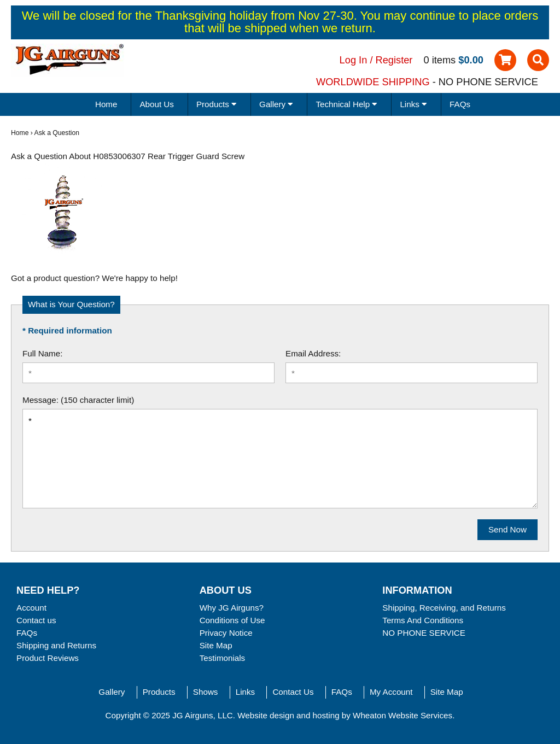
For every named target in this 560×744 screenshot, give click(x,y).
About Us (156, 104)
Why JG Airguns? (232, 608)
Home (106, 104)
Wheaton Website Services (402, 715)
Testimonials (223, 658)
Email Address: (313, 353)
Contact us (36, 620)
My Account (391, 692)
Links (245, 692)
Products (159, 692)
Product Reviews (48, 658)
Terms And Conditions (423, 620)
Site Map (216, 645)
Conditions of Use (232, 620)
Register (394, 60)
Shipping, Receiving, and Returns (444, 608)
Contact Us (293, 692)
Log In (354, 60)
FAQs (460, 104)
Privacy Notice (226, 633)
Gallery (112, 692)
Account (31, 608)
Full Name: (42, 353)
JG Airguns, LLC (203, 715)
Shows (206, 692)
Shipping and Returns (56, 645)
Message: (40, 400)
